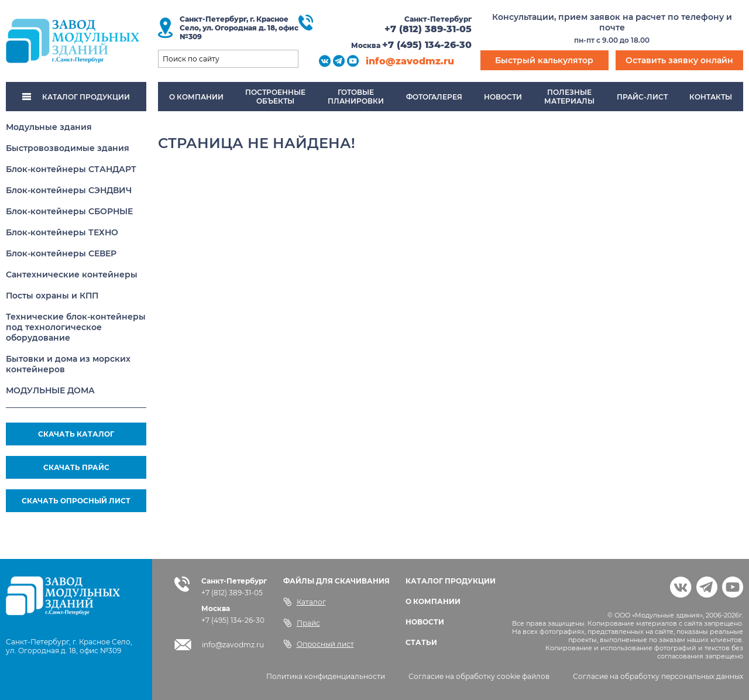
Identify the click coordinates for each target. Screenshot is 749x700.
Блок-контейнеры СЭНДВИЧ (69, 190)
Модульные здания (49, 127)
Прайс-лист (642, 97)
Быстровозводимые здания (68, 148)
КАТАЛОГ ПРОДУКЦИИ (76, 97)
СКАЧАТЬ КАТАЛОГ (76, 434)
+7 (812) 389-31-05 (428, 29)
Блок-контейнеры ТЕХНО (62, 232)
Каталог (305, 602)
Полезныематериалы (569, 97)
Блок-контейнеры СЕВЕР (61, 253)
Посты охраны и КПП (52, 296)
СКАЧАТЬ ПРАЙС (76, 467)
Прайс (302, 623)
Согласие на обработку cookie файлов (479, 676)
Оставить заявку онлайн (679, 60)
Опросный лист (319, 644)
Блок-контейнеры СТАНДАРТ (71, 169)
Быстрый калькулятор (544, 60)
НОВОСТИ (425, 622)
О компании (196, 97)
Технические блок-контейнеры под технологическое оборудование (76, 327)
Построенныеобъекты (275, 97)
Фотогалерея (434, 97)
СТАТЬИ (421, 642)
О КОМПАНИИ (433, 601)
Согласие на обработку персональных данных (658, 676)
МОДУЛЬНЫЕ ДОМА (50, 390)
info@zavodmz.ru (410, 61)
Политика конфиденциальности (326, 676)
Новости (503, 97)
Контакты (711, 97)
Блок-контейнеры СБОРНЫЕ (69, 211)
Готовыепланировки (356, 97)
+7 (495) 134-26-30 (427, 45)
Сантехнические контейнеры (72, 274)
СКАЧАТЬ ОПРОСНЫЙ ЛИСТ (76, 501)
